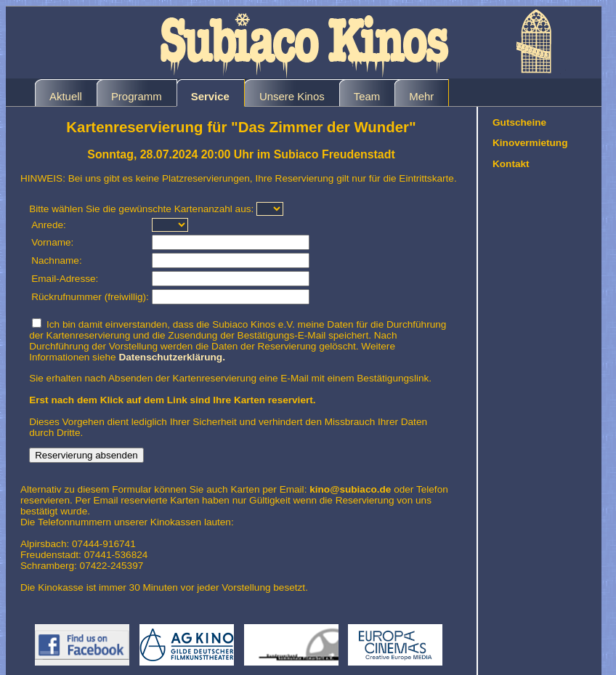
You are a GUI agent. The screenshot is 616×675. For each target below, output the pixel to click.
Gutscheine (519, 122)
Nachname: (57, 260)
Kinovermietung (530, 143)
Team (367, 96)
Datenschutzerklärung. (172, 357)
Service (210, 96)
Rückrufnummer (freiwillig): (90, 297)
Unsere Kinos (292, 96)
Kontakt (511, 164)
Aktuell (66, 96)
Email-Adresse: (65, 279)
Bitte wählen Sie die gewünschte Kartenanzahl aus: (141, 209)
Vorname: (52, 242)
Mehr (421, 96)
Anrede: (49, 225)
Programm (137, 96)
